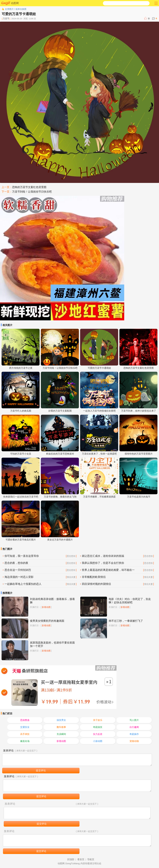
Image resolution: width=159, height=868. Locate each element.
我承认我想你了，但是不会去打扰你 (103, 563)
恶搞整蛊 (25, 720)
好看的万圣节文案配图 (60, 411)
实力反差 (98, 734)
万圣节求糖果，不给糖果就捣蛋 (99, 497)
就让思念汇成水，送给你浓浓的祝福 (103, 556)
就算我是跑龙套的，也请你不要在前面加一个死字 (52, 644)
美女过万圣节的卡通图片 (60, 540)
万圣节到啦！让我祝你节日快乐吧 (32, 192)
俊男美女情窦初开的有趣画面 (47, 621)
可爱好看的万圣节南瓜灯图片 (21, 540)
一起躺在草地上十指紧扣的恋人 (23, 584)
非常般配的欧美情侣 (94, 577)
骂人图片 (134, 720)
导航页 (91, 859)
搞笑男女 (61, 720)
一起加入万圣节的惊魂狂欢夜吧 (99, 411)
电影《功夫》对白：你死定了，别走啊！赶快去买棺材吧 (130, 601)
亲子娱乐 (98, 720)
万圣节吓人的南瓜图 (21, 411)
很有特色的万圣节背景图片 (139, 454)
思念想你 (71, 556)
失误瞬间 (61, 734)
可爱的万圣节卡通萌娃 (99, 368)
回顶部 (71, 859)
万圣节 (6, 19)
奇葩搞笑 (98, 727)
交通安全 (25, 727)
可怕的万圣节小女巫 (21, 454)
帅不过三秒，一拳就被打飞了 (126, 621)
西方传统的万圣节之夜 (21, 368)
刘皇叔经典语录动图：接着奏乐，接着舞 (52, 601)
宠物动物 (134, 741)
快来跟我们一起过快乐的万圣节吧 (21, 497)
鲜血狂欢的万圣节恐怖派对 (60, 454)
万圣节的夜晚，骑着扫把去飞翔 (60, 497)
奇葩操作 (134, 734)
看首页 (81, 859)
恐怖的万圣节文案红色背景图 (29, 187)
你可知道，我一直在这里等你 (22, 556)
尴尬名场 (25, 741)
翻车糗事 (61, 727)
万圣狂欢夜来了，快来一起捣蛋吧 (99, 454)
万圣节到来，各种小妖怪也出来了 (139, 411)
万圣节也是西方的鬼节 (139, 497)
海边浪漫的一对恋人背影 (19, 577)
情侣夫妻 (71, 577)
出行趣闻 (134, 727)
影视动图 (46, 607)
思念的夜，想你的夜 (16, 563)
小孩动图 (98, 741)
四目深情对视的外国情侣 (96, 584)
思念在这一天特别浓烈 (18, 570)
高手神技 (25, 734)
